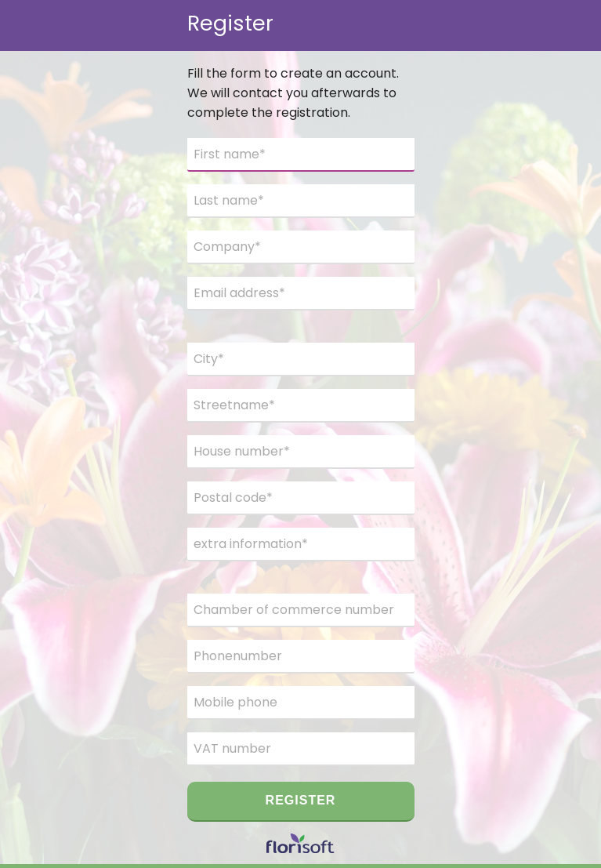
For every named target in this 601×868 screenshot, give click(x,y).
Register (301, 800)
